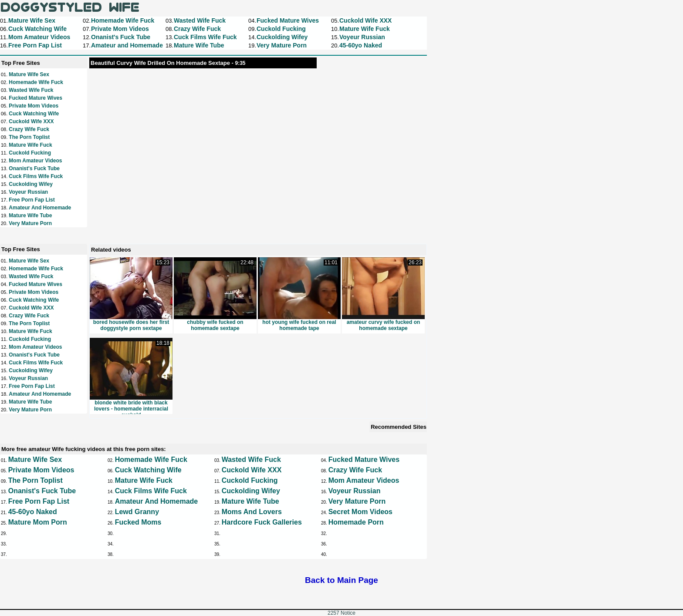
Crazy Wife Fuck (29, 129)
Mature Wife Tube (30, 215)
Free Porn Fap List (32, 200)
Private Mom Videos (34, 106)
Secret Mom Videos (360, 512)
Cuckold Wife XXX (31, 121)
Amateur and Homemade (40, 208)
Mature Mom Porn (38, 522)
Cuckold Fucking (30, 153)
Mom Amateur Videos (35, 161)
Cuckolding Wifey (31, 184)
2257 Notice (341, 613)
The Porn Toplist (29, 137)
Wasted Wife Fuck (31, 90)
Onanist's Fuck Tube (34, 168)
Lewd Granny (137, 512)
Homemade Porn (356, 522)
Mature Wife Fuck (30, 145)
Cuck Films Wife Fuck (36, 176)
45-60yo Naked (33, 512)
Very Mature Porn (30, 223)
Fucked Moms (138, 522)
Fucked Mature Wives (36, 98)
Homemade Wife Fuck (36, 82)
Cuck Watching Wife (34, 114)
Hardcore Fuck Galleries (262, 522)
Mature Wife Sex (29, 74)
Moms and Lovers (252, 512)
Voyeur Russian (28, 192)
